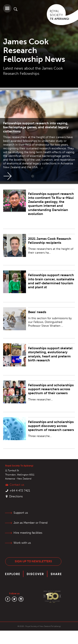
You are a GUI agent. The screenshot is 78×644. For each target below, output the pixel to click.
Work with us (22, 543)
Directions (16, 496)
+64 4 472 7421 (20, 491)
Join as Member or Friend (30, 523)
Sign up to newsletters (33, 561)
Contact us (17, 485)
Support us (21, 513)
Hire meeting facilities (28, 533)
